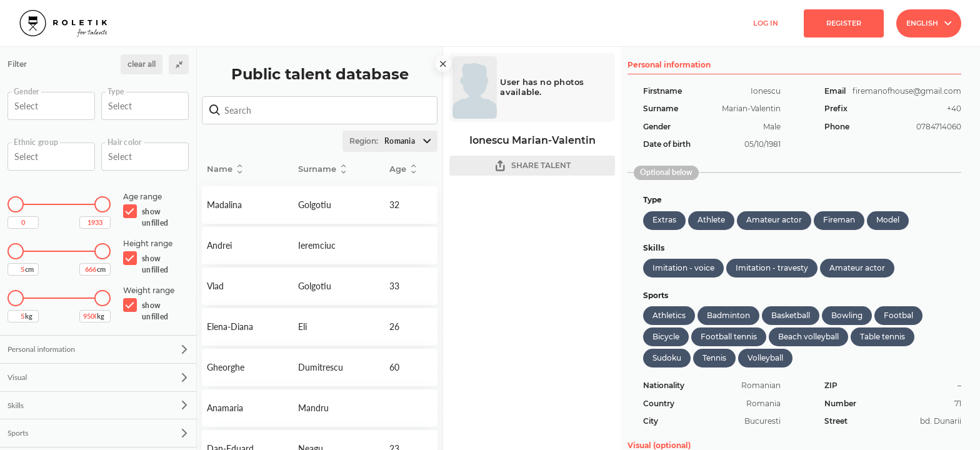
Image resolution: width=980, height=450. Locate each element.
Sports (97, 433)
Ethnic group (36, 142)
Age (402, 169)
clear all (142, 64)
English (929, 23)
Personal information (97, 349)
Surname (322, 169)
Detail (247, 205)
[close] (443, 64)
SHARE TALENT (532, 166)
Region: (393, 141)
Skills (97, 405)
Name (224, 169)
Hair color (125, 142)
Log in (766, 23)
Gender (27, 92)
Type (116, 92)
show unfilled (155, 217)
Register (844, 23)
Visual (97, 377)
